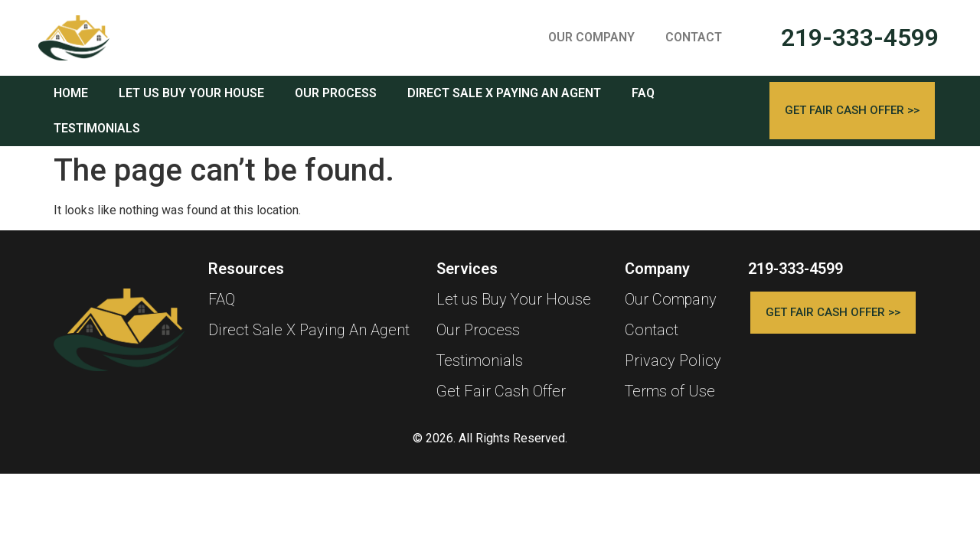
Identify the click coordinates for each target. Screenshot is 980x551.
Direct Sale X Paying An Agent (309, 330)
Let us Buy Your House (514, 299)
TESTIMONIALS (97, 128)
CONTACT (694, 37)
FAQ (643, 93)
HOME (71, 93)
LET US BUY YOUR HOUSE (191, 93)
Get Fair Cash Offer (501, 391)
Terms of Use (670, 391)
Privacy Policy (673, 360)
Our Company (671, 299)
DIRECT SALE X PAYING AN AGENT (504, 93)
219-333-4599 (860, 37)
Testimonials (480, 360)
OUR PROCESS (336, 93)
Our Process (478, 330)
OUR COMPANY (591, 37)
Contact (652, 330)
